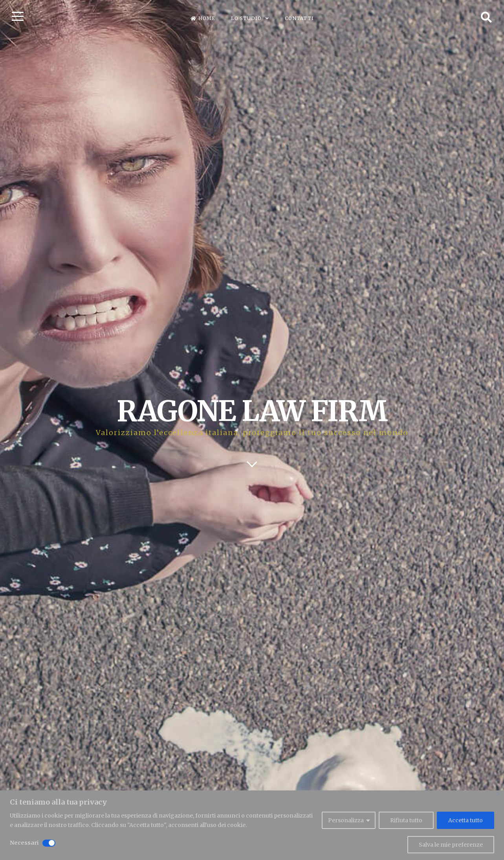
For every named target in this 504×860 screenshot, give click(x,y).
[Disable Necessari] (49, 843)
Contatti (299, 18)
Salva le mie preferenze (451, 845)
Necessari (24, 843)
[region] (252, 825)
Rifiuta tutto (406, 820)
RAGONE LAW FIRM (252, 411)
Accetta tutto (466, 820)
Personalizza (346, 820)
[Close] (499, 794)
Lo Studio (246, 18)
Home (203, 18)
